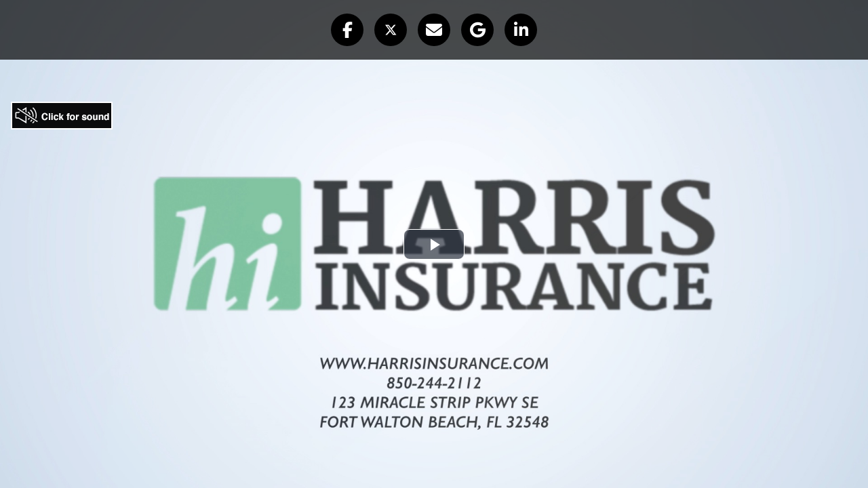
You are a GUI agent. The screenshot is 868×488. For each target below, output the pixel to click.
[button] (347, 30)
